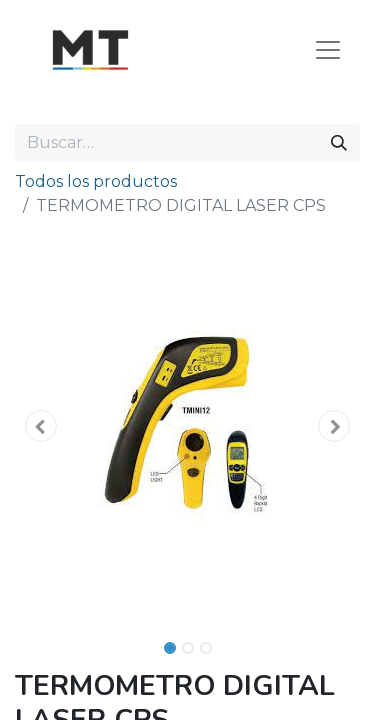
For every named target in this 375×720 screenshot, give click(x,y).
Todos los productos (96, 181)
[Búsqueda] (339, 143)
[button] (41, 426)
